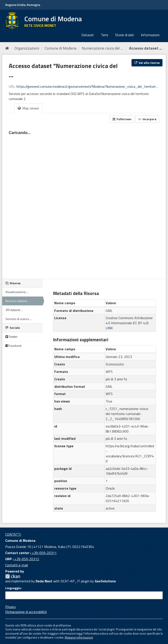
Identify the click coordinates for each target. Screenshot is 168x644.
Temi (104, 35)
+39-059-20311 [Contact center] (44, 553)
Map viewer (28, 108)
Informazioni (150, 35)
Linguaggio (13, 588)
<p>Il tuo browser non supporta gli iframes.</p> (84, 200)
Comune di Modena (60, 48)
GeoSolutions (105, 581)
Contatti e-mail (17, 565)
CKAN (13, 576)
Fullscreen (122, 119)
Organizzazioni (27, 48)
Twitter (12, 337)
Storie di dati (124, 35)
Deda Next (44, 581)
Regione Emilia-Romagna (23, 5)
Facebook (14, 346)
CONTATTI (13, 534)
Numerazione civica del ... (102, 48)
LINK (109, 328)
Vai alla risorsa (147, 63)
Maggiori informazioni (79, 637)
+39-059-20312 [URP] (26, 559)
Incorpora (147, 119)
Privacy (11, 607)
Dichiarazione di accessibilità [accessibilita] (26, 612)
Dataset (88, 35)
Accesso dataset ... (145, 48)
